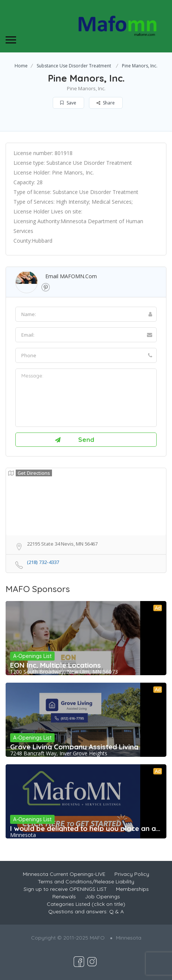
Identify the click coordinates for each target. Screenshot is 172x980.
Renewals (64, 896)
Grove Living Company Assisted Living (74, 747)
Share (106, 103)
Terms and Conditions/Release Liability (86, 882)
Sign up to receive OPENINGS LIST (65, 889)
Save (68, 103)
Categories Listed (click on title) (86, 904)
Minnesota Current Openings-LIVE (64, 874)
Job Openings (102, 896)
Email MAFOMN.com (71, 276)
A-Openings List (32, 656)
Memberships (132, 889)
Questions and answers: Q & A (86, 911)
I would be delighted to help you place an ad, (86, 828)
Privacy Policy (132, 874)
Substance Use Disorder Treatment (74, 66)
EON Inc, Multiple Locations (56, 665)
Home (21, 66)
